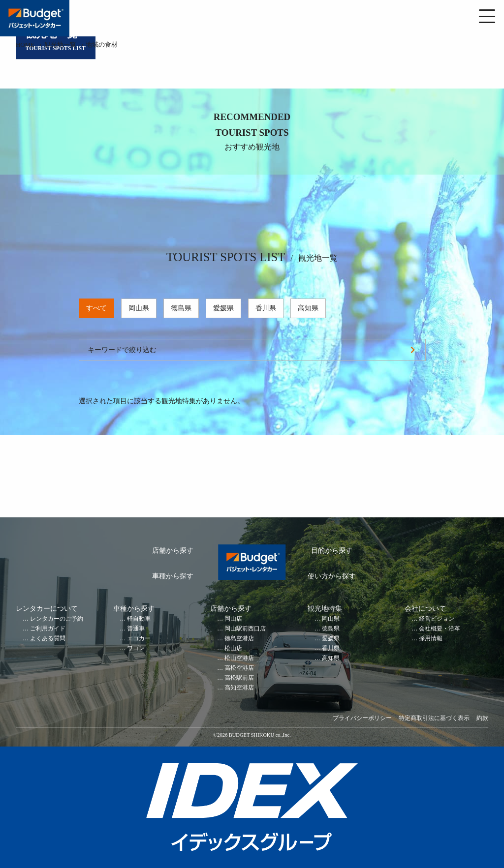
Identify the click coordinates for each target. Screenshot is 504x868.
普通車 (136, 629)
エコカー (139, 639)
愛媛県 (223, 308)
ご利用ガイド (48, 629)
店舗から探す (173, 551)
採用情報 (431, 639)
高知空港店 (239, 688)
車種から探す (173, 576)
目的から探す (332, 551)
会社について (425, 609)
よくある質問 (48, 639)
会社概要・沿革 (440, 629)
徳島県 (181, 308)
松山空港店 (239, 658)
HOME (25, 45)
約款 (482, 718)
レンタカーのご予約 (57, 619)
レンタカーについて (47, 609)
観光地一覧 (60, 45)
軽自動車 (139, 619)
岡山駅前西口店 (245, 629)
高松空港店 (239, 668)
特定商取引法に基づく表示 (434, 718)
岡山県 (139, 308)
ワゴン (136, 648)
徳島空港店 (239, 639)
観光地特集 (325, 609)
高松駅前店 (239, 678)
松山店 (233, 648)
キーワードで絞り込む (122, 350)
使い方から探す (332, 576)
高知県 (308, 308)
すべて (96, 308)
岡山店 (233, 619)
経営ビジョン (437, 619)
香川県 (266, 308)
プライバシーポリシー (362, 718)
